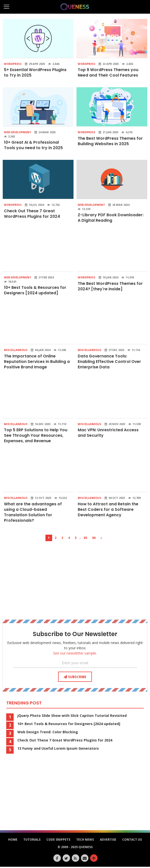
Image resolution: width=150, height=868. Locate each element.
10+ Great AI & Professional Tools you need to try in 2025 (34, 145)
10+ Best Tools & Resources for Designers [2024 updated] (35, 291)
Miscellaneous (16, 350)
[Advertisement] (75, 577)
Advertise (108, 841)
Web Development (18, 132)
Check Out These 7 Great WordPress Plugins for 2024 (32, 214)
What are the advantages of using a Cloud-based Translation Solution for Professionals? (33, 513)
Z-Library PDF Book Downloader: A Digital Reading (109, 218)
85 (85, 539)
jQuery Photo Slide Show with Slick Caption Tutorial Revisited (72, 717)
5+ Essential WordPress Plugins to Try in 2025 (35, 72)
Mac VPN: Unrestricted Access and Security (108, 433)
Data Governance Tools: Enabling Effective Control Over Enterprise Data (110, 362)
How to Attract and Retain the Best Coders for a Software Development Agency (108, 511)
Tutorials (32, 841)
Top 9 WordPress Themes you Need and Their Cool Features (108, 72)
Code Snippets (58, 841)
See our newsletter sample (75, 654)
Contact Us (132, 841)
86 (94, 539)
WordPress (13, 64)
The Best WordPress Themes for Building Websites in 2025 (110, 141)
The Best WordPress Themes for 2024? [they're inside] (110, 286)
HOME (13, 841)
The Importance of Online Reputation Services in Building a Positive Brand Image (35, 362)
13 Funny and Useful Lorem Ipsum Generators (58, 750)
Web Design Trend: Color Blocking (48, 733)
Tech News (85, 841)
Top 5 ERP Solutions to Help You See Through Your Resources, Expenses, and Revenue (36, 436)
